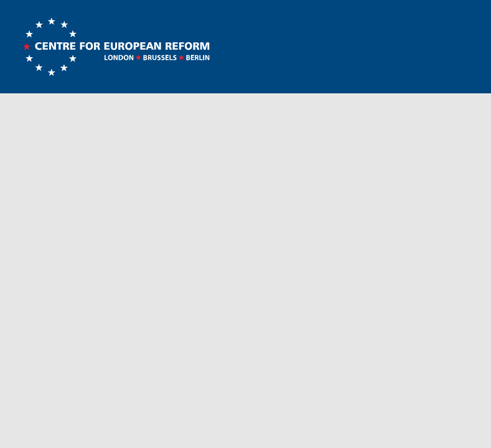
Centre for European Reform (116, 47)
